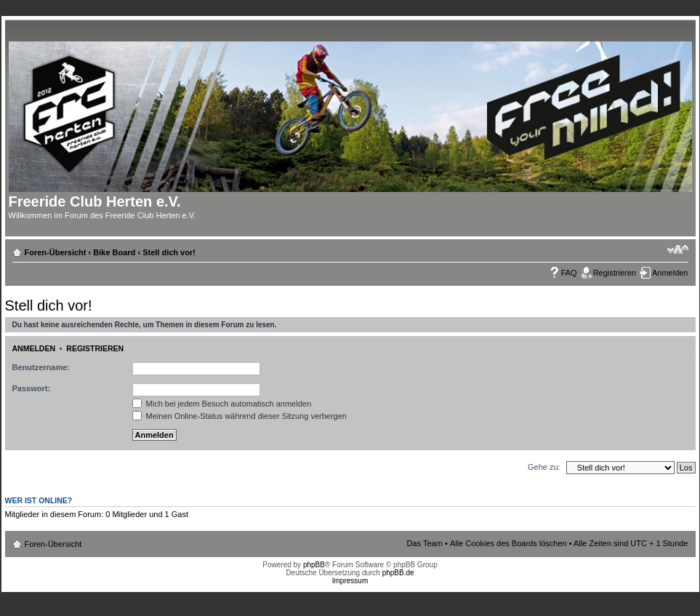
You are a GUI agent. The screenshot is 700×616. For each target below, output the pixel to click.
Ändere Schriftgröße (678, 249)
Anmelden (670, 273)
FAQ (569, 273)
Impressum (350, 581)
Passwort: (32, 388)
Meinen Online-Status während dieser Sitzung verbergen (240, 416)
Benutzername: (41, 367)
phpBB (314, 565)
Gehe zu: (544, 467)
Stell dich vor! (169, 252)
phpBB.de (398, 573)
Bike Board (114, 252)
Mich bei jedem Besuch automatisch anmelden (222, 404)
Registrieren (615, 273)
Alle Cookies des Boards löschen (508, 543)
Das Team (425, 543)
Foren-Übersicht (56, 252)
